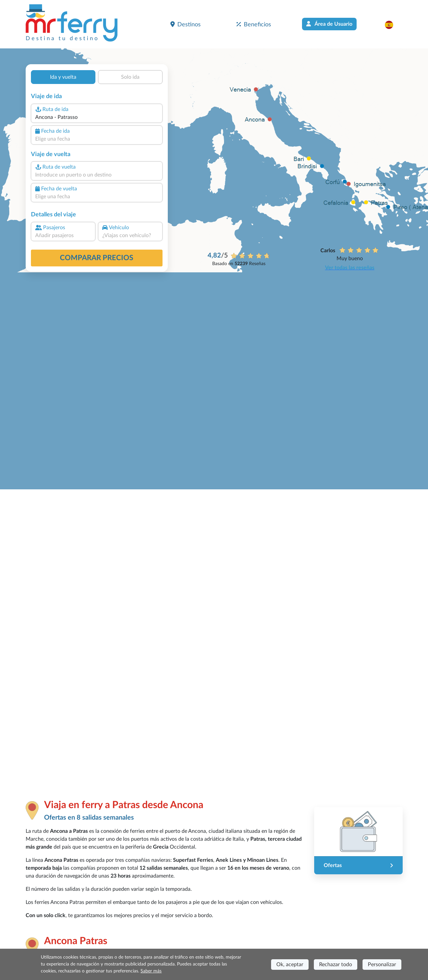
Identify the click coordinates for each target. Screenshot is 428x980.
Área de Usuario (329, 24)
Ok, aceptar (290, 965)
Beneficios (254, 24)
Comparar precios (97, 258)
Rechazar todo (336, 965)
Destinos (186, 24)
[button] (392, 25)
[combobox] (96, 117)
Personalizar (382, 965)
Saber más (151, 971)
